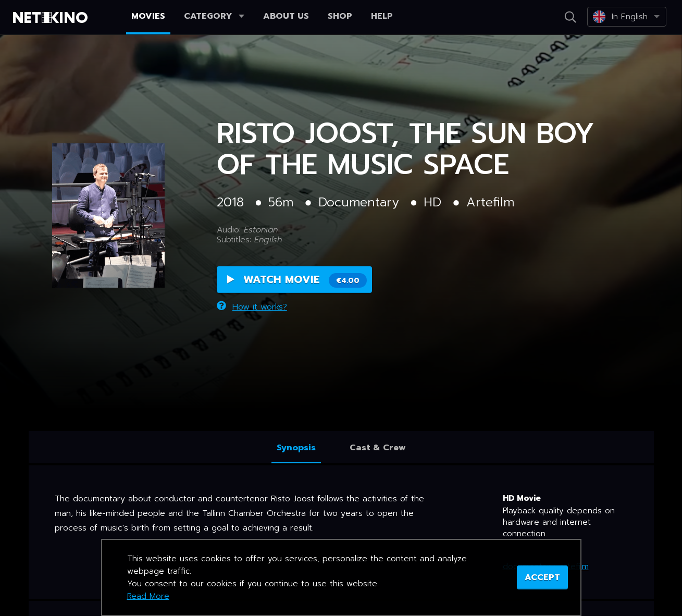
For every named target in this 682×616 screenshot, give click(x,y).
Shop (340, 16)
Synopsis (296, 448)
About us (286, 16)
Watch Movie (297, 280)
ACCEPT (542, 577)
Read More (148, 596)
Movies (148, 16)
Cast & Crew (378, 448)
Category (214, 16)
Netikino (52, 18)
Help (382, 16)
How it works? (252, 307)
